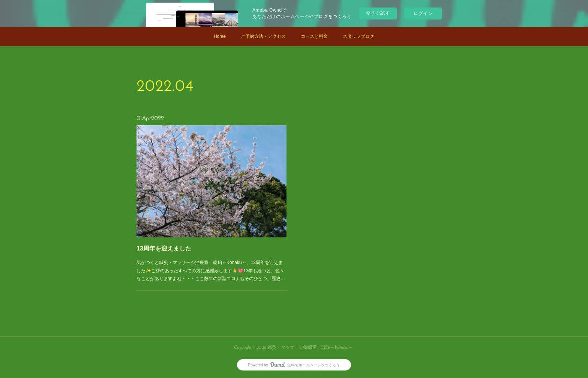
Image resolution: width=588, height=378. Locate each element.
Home (220, 36)
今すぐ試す (378, 13)
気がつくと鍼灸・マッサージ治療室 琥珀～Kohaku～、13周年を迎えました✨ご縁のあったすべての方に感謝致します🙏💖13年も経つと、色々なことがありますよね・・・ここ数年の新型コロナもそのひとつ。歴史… (211, 260)
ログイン (423, 13)
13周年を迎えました (171, 241)
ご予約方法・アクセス (263, 36)
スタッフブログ (358, 36)
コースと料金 (314, 36)
